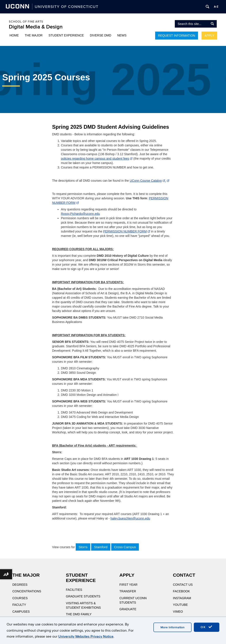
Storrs (83, 547)
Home (14, 35)
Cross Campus (125, 547)
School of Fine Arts (26, 22)
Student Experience (66, 35)
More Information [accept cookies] (172, 627)
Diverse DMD (101, 35)
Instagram (182, 598)
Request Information (177, 36)
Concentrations (27, 591)
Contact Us (183, 585)
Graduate (128, 609)
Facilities (74, 590)
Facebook (182, 591)
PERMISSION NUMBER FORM (127, 231)
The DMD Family (79, 614)
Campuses (21, 612)
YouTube (181, 605)
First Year (128, 585)
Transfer (128, 591)
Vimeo (178, 612)
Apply (209, 36)
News (122, 35)
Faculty (19, 605)
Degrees (20, 585)
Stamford (101, 547)
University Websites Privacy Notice (86, 636)
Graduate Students (83, 596)
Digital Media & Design (36, 27)
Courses (20, 598)
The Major (34, 35)
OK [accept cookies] (207, 627)
